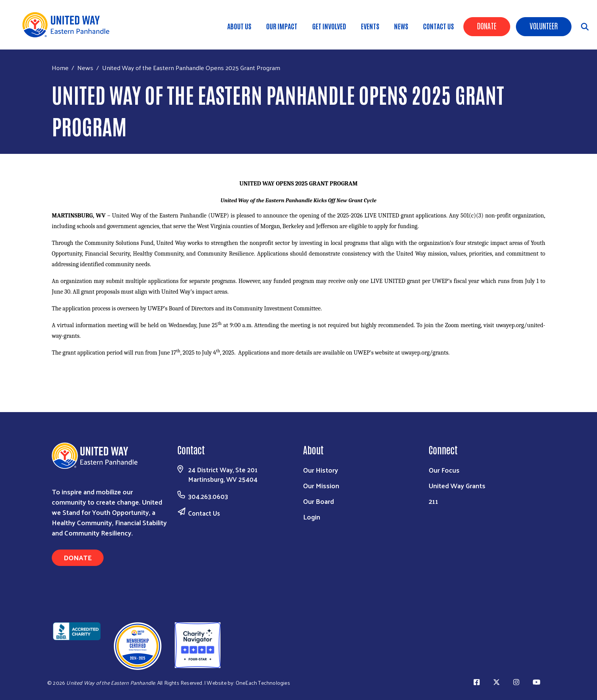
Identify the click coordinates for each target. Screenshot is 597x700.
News (401, 26)
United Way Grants (457, 485)
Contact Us (438, 26)
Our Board (318, 501)
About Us (239, 26)
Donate (487, 26)
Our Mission (321, 485)
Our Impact (282, 26)
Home (60, 68)
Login (312, 517)
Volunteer (544, 26)
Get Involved (329, 26)
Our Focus (444, 470)
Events (370, 26)
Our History (321, 470)
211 (433, 501)
